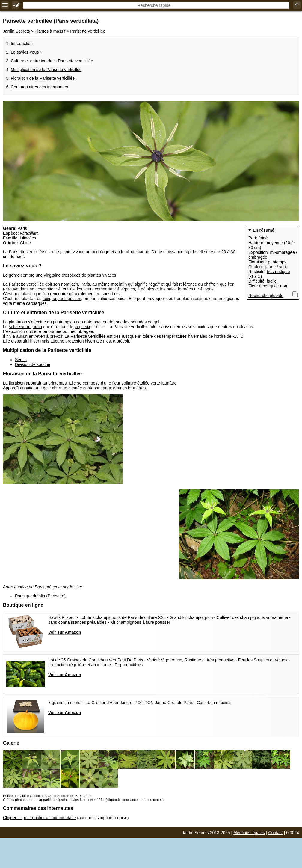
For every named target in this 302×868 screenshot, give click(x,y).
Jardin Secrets (16, 31)
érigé (263, 238)
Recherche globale (266, 296)
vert (283, 267)
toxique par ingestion (62, 299)
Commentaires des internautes (39, 87)
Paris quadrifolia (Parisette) (40, 596)
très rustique (278, 272)
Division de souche (33, 364)
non (284, 286)
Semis (21, 360)
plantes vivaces (102, 275)
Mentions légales (249, 833)
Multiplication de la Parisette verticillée (46, 70)
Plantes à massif (50, 31)
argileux (83, 327)
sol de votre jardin (25, 327)
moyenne (274, 243)
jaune (271, 267)
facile (272, 281)
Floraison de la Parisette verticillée (43, 78)
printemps (277, 262)
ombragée (258, 257)
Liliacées (28, 238)
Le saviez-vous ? (27, 52)
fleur (116, 383)
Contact (276, 833)
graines (120, 388)
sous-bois (111, 294)
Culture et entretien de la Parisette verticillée (52, 61)
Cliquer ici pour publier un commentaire (40, 818)
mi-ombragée (282, 252)
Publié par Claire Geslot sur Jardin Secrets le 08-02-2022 (47, 796)
